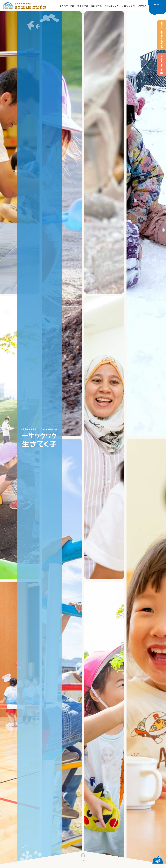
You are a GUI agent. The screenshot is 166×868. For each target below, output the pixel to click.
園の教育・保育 (67, 6)
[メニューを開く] (157, 7)
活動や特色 (83, 6)
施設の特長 (96, 6)
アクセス (142, 6)
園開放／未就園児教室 (162, 33)
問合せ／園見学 (162, 63)
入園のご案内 (128, 6)
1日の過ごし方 (112, 6)
